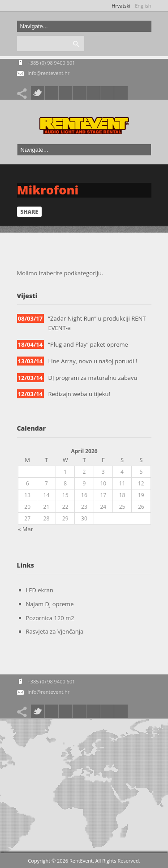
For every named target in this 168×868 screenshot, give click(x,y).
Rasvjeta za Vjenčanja (55, 631)
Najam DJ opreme (50, 604)
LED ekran (40, 590)
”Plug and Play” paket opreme (88, 344)
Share (30, 212)
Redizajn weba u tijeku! (80, 394)
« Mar (26, 529)
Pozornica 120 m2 (50, 618)
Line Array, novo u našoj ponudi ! (93, 361)
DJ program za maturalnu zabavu (93, 378)
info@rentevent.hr (49, 73)
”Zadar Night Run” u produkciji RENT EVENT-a (97, 323)
